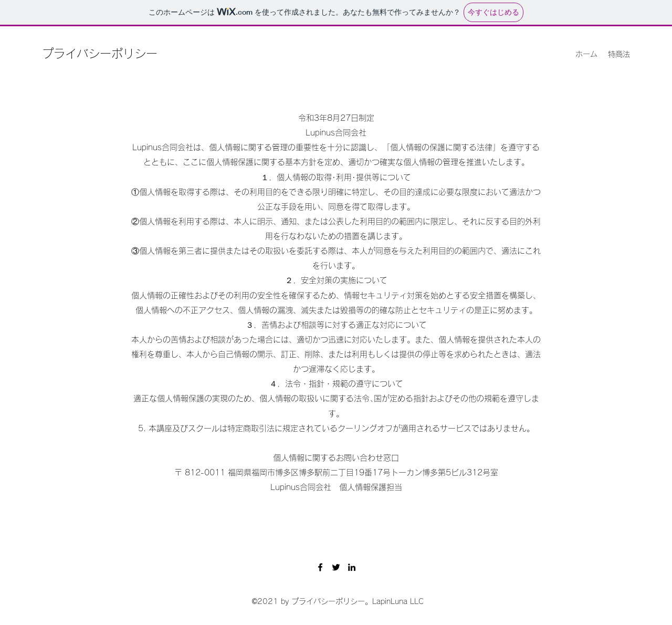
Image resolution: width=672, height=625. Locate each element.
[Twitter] (336, 567)
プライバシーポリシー (100, 54)
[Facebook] (320, 567)
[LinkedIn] (352, 567)
